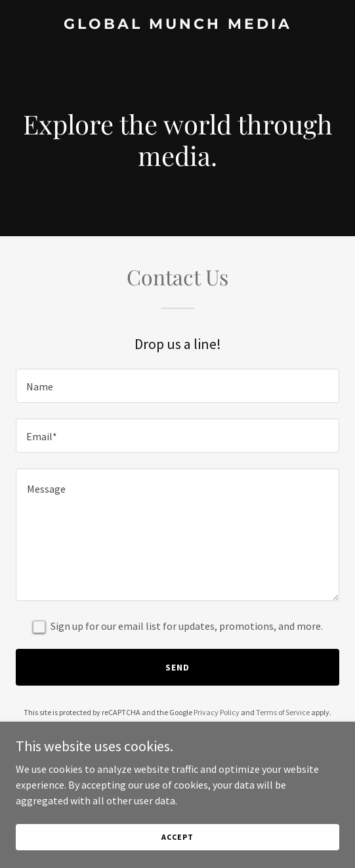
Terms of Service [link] (283, 712)
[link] (177, 25)
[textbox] (177, 386)
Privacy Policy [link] (217, 712)
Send (177, 667)
